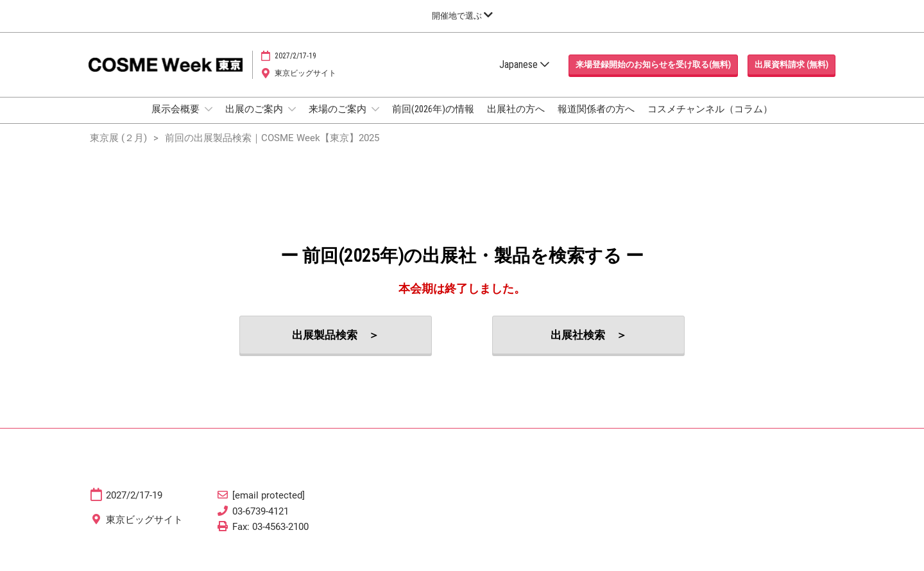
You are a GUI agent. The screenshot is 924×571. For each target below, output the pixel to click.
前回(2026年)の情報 (433, 121)
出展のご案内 (255, 121)
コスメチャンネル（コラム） (710, 121)
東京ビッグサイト (305, 85)
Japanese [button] (524, 77)
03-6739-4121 (261, 523)
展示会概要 (176, 121)
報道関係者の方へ (596, 121)
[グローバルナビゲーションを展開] (462, 16)
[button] (653, 77)
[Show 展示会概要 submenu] (209, 121)
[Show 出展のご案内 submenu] (292, 121)
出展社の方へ (516, 121)
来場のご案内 (338, 121)
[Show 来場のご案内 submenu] (375, 121)
